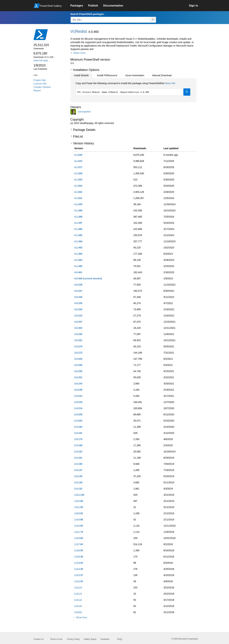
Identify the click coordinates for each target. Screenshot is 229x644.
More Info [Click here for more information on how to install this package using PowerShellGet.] (170, 83)
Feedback (105, 639)
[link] (79, 6)
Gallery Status (90, 639)
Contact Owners (42, 87)
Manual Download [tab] (162, 75)
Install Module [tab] (81, 75)
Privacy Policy (73, 639)
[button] (78, 53)
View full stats (41, 60)
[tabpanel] (133, 89)
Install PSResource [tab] (107, 75)
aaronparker (84, 111)
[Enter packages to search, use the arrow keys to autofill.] (110, 20)
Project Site (40, 80)
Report (37, 90)
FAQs (120, 639)
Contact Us (39, 639)
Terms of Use (56, 639)
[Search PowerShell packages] (153, 20)
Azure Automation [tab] (135, 75)
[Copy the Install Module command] (187, 92)
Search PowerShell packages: (87, 14)
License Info (40, 84)
